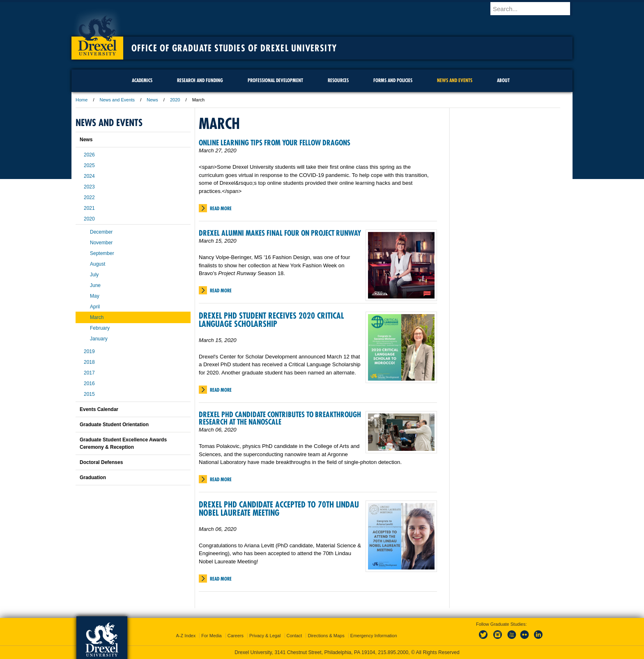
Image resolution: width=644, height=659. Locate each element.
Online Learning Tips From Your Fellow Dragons (275, 143)
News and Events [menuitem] (455, 80)
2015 (89, 394)
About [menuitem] (503, 80)
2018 (89, 362)
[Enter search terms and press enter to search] (535, 9)
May (95, 296)
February (100, 328)
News (152, 100)
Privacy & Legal (265, 636)
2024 (89, 176)
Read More (221, 208)
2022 (89, 197)
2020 (175, 100)
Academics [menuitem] (142, 80)
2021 (89, 208)
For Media (212, 636)
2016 (89, 383)
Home (82, 100)
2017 (89, 373)
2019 (89, 351)
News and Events (117, 100)
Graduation (93, 478)
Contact (294, 636)
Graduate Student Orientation (114, 425)
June (95, 285)
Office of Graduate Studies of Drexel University (234, 48)
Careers (236, 636)
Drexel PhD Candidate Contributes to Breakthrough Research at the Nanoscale (280, 418)
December (101, 232)
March (97, 317)
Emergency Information (374, 636)
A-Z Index (186, 636)
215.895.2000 (393, 652)
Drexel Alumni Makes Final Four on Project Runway (280, 233)
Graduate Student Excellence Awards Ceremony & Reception (123, 443)
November (101, 243)
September (102, 253)
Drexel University (97, 33)
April (95, 307)
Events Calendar (99, 409)
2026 (89, 155)
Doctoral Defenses (101, 462)
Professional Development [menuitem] (275, 80)
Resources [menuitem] (338, 80)
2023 (89, 187)
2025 (89, 165)
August (98, 264)
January (99, 339)
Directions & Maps (326, 636)
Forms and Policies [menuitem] (393, 80)
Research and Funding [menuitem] (200, 80)
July (94, 275)
